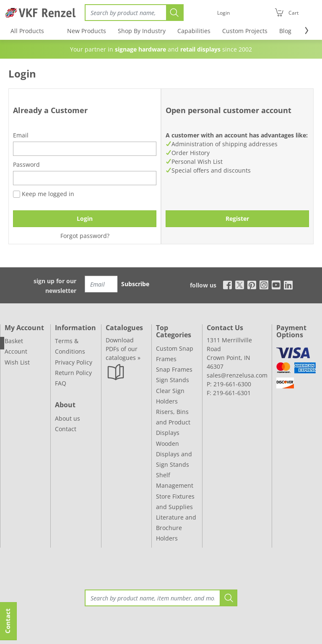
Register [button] (237, 219)
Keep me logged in (44, 194)
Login (85, 219)
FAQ (61, 383)
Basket (14, 341)
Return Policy (73, 373)
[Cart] (286, 13)
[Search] (125, 13)
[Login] (223, 13)
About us (68, 418)
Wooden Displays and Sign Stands (174, 454)
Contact (66, 429)
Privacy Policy (74, 362)
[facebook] (225, 285)
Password (26, 164)
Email (21, 135)
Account (16, 351)
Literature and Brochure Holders (176, 528)
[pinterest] (252, 285)
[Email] (101, 284)
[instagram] (264, 285)
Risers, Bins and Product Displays (173, 422)
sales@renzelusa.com (237, 375)
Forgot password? (85, 236)
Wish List (17, 362)
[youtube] (276, 285)
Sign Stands (173, 380)
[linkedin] (288, 285)
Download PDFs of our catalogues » (123, 349)
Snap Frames (174, 369)
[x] (240, 285)
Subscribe (135, 284)
